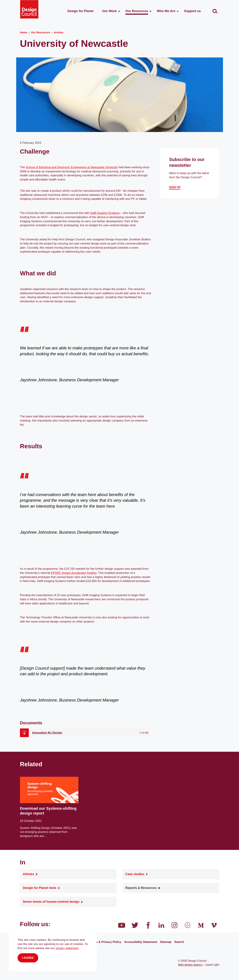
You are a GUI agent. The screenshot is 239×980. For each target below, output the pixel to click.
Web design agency (191, 965)
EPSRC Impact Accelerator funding (74, 573)
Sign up (175, 187)
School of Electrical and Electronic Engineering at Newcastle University (72, 167)
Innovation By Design (47, 733)
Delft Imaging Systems (105, 213)
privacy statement (67, 948)
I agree (28, 958)
